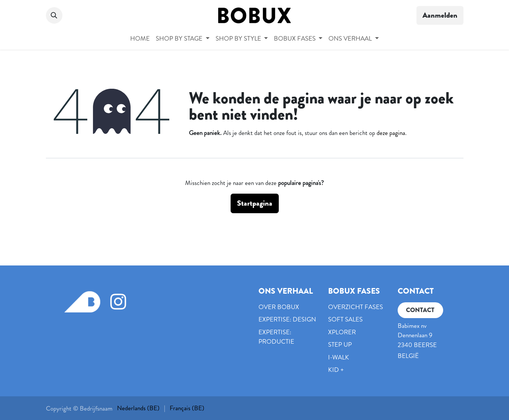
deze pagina (391, 133)
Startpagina (255, 203)
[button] (54, 15)
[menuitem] (140, 39)
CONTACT (420, 310)
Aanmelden (440, 15)
